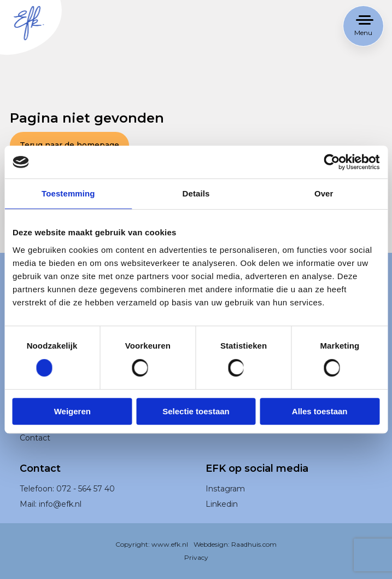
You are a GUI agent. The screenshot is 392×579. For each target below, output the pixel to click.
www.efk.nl (171, 558)
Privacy (196, 571)
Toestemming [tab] (68, 193)
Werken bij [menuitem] (41, 436)
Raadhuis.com (253, 558)
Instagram (227, 503)
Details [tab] (196, 193)
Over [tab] (324, 193)
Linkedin (223, 518)
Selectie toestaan (196, 411)
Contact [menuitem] (36, 451)
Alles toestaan (320, 411)
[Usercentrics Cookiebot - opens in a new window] (332, 162)
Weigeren (72, 411)
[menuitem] (289, 503)
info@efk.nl (61, 518)
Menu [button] (363, 33)
